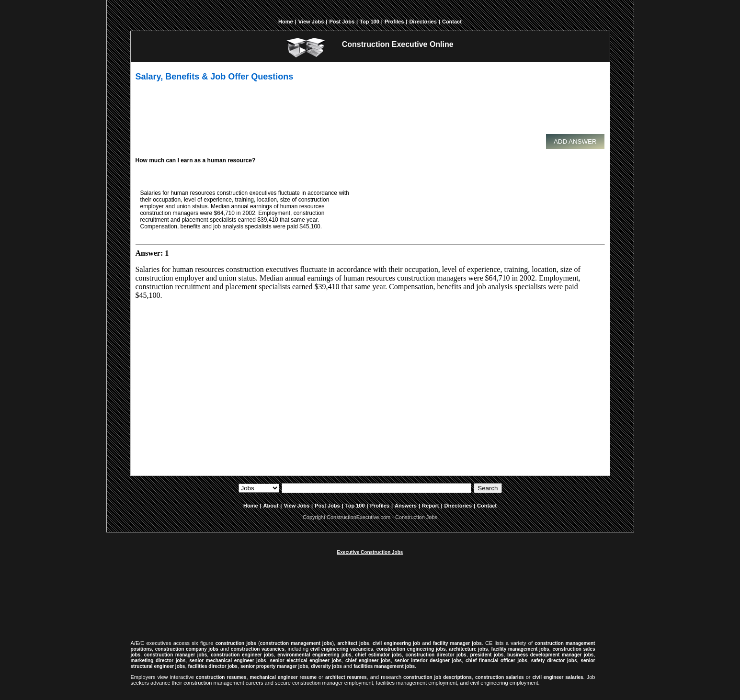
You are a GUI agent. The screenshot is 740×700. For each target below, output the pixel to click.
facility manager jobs (457, 643)
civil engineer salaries (558, 677)
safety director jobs (554, 660)
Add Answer (575, 141)
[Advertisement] (368, 112)
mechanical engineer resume (283, 677)
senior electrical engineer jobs (306, 660)
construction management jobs (296, 643)
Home (286, 22)
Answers (406, 506)
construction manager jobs (176, 655)
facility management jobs (520, 649)
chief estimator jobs (378, 655)
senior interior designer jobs (428, 660)
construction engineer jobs (242, 655)
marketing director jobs (158, 660)
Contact (452, 22)
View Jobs (311, 22)
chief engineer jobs (368, 660)
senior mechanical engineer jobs (228, 660)
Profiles (394, 22)
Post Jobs (342, 22)
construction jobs (236, 643)
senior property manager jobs (274, 666)
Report (430, 506)
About (271, 506)
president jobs (487, 655)
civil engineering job (396, 643)
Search (488, 488)
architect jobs (353, 643)
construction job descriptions (438, 677)
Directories (423, 22)
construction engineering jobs (411, 649)
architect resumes (346, 677)
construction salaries (500, 677)
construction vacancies (258, 649)
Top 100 (370, 22)
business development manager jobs (550, 655)
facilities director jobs (213, 666)
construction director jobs (436, 655)
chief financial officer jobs (496, 660)
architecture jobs (468, 649)
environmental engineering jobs (314, 655)
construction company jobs (187, 649)
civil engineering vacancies (342, 649)
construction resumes (221, 677)
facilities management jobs (384, 666)
